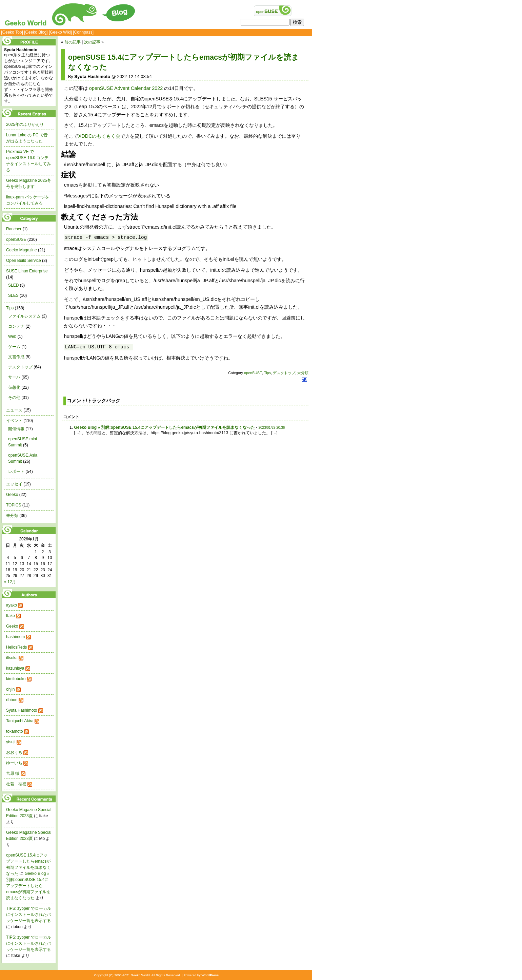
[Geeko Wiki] (60, 32)
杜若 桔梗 (16, 784)
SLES (13, 295)
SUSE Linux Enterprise (27, 271)
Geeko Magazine (22, 250)
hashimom (15, 637)
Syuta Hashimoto (22, 710)
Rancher (14, 229)
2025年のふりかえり (25, 124)
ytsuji (11, 742)
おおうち (14, 752)
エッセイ (14, 484)
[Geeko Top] (12, 32)
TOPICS (14, 505)
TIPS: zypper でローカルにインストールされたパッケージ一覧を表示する (29, 915)
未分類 (303, 373)
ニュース (14, 410)
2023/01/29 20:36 (272, 428)
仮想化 (14, 387)
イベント (14, 421)
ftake (11, 616)
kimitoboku (16, 679)
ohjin (10, 689)
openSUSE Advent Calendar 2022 (126, 88)
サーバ (14, 377)
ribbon (12, 700)
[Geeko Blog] (36, 32)
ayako (12, 605)
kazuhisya (15, 668)
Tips (267, 373)
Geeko (12, 495)
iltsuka (12, 658)
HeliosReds (16, 647)
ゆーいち (14, 763)
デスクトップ (284, 373)
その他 (14, 398)
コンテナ (16, 326)
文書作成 (16, 357)
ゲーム (14, 347)
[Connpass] (83, 32)
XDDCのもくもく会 (99, 136)
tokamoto (14, 731)
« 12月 (10, 582)
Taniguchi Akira (20, 721)
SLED (13, 285)
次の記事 (92, 42)
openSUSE (253, 373)
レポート (16, 472)
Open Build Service (24, 261)
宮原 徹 (13, 773)
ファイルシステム (24, 316)
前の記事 (73, 42)
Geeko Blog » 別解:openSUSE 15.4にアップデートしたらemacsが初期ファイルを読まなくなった (164, 427)
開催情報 (16, 429)
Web (12, 337)
